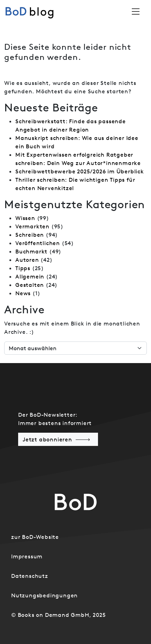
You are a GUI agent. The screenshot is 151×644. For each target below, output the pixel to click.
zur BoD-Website (35, 537)
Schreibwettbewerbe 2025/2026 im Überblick (80, 171)
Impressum (27, 556)
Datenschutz (30, 576)
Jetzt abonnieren (47, 439)
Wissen (25, 218)
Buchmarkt (31, 251)
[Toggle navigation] (136, 11)
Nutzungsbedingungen (44, 595)
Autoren (27, 260)
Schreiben (30, 235)
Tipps (23, 268)
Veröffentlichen (38, 243)
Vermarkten (32, 226)
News (23, 293)
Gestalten (30, 285)
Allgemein (30, 276)
